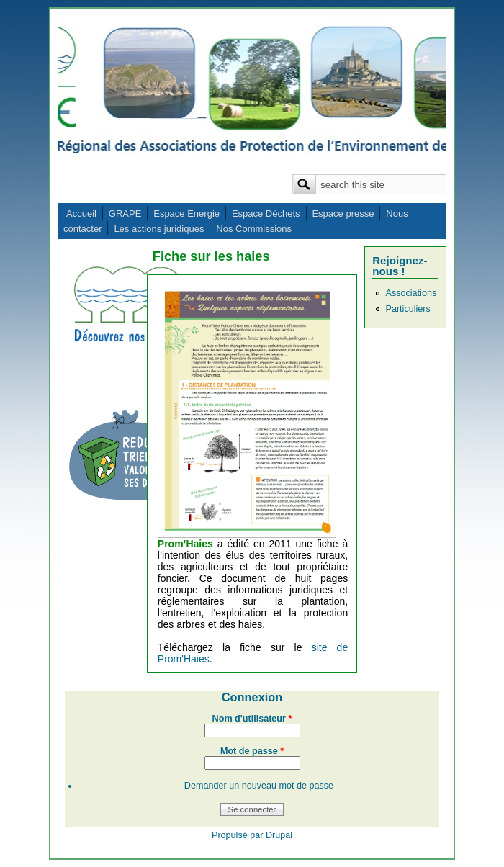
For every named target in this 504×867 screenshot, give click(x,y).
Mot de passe (252, 751)
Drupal (279, 835)
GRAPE (125, 214)
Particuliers (408, 309)
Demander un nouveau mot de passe (259, 786)
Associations (411, 293)
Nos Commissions (254, 229)
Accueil (81, 214)
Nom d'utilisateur (252, 719)
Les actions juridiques (159, 229)
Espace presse (343, 214)
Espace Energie (186, 214)
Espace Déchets (266, 214)
